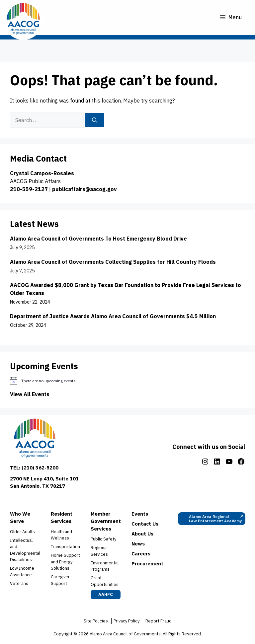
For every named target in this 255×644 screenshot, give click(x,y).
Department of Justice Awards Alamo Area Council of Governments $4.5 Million (114, 316)
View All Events (30, 394)
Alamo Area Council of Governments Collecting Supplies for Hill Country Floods (113, 262)
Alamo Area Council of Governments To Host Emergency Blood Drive (98, 239)
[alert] (127, 381)
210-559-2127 (29, 189)
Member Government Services (106, 521)
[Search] (95, 120)
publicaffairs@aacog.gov (85, 189)
